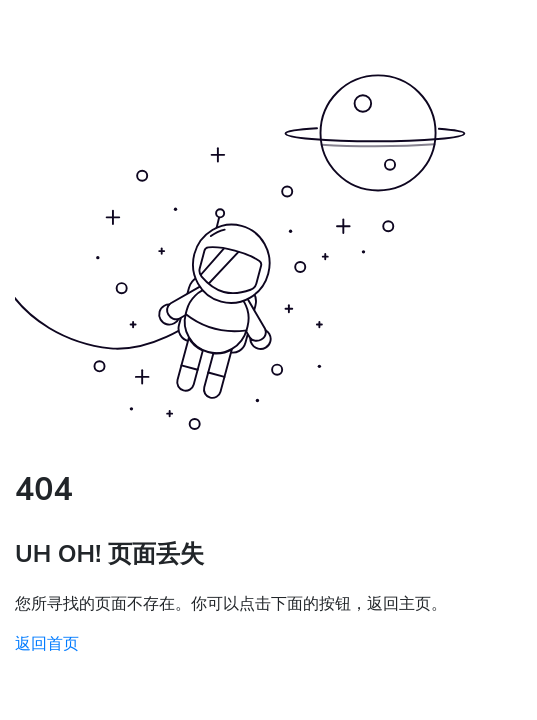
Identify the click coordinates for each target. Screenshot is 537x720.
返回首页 (47, 644)
